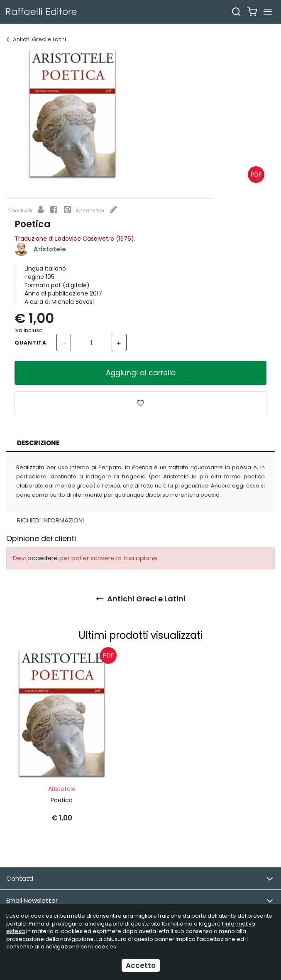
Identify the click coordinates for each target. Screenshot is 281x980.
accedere (43, 558)
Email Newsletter (140, 901)
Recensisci (97, 211)
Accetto (141, 965)
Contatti (140, 879)
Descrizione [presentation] (38, 443)
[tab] (140, 443)
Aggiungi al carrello (141, 373)
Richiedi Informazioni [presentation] (50, 520)
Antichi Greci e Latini (36, 39)
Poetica (62, 800)
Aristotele (50, 249)
